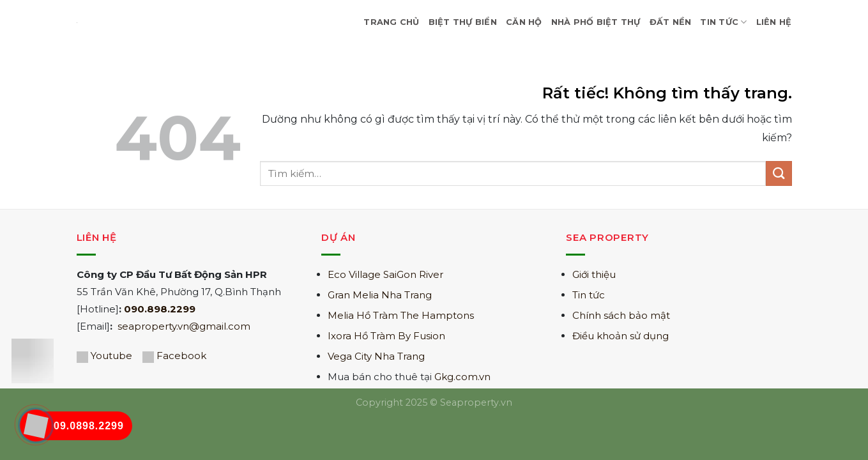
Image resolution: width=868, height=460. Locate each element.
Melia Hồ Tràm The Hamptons (401, 315)
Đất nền (671, 22)
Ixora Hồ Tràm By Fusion (386, 336)
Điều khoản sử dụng (621, 336)
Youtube (111, 356)
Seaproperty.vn (476, 402)
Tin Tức (723, 22)
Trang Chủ (391, 22)
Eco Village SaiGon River (385, 274)
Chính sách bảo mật (621, 315)
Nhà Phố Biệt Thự (596, 22)
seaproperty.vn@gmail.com (184, 326)
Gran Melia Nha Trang (380, 295)
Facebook (181, 356)
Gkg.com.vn (462, 377)
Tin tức (589, 295)
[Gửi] (779, 173)
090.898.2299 (160, 309)
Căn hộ (524, 22)
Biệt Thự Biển (463, 22)
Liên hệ (774, 22)
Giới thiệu (594, 274)
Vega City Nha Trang (376, 356)
